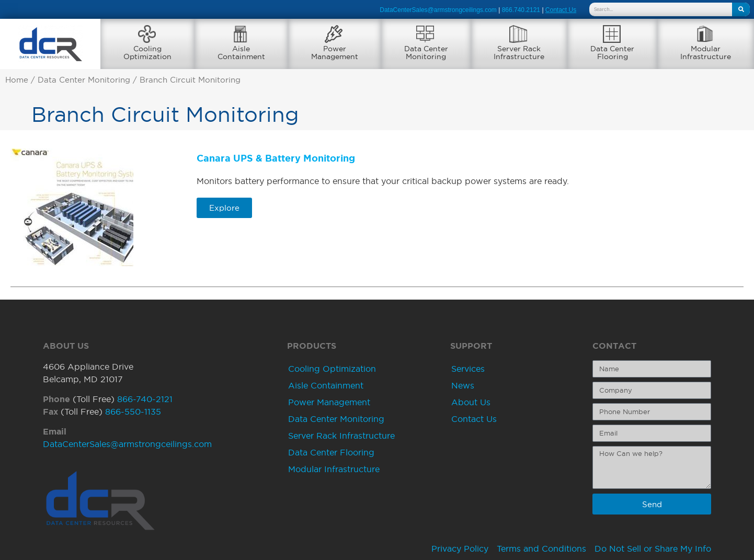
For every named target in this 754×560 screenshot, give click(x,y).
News (463, 385)
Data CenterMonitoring (426, 53)
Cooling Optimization (332, 369)
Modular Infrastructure (334, 469)
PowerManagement (335, 53)
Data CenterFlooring (612, 53)
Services (468, 369)
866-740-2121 (145, 399)
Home (17, 80)
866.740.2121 (521, 10)
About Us (471, 402)
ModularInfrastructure (706, 53)
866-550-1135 (133, 412)
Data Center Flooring (331, 452)
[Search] (741, 9)
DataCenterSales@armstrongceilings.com (438, 10)
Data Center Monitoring (84, 80)
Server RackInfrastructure (519, 53)
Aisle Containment (326, 385)
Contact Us (474, 419)
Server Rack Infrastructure (341, 436)
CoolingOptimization (147, 53)
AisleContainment (241, 53)
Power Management (329, 402)
